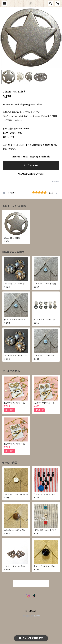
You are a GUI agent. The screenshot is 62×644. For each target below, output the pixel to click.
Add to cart (31, 165)
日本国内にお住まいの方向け (31, 174)
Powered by (31, 616)
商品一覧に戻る (31, 584)
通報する (55, 182)
